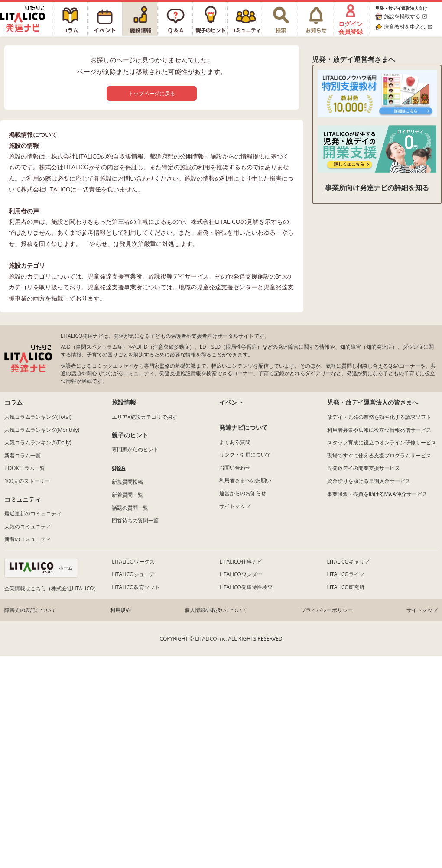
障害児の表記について (30, 610)
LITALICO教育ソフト (136, 587)
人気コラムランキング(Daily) (38, 442)
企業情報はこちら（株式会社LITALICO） (52, 588)
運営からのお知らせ (243, 493)
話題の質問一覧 (130, 508)
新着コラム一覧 (23, 455)
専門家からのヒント (135, 449)
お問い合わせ (235, 468)
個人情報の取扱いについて (216, 610)
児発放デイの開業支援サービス (364, 468)
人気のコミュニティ (28, 526)
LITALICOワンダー (240, 574)
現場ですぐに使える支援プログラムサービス (379, 455)
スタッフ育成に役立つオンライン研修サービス (382, 442)
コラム (13, 402)
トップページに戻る (152, 93)
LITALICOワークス (133, 562)
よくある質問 (235, 442)
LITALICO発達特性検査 (246, 587)
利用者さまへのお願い (245, 480)
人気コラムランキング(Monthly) (42, 430)
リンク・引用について (245, 455)
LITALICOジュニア (133, 574)
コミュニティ (23, 499)
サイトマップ (235, 506)
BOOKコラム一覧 (25, 468)
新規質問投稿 (127, 482)
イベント (231, 402)
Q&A (119, 468)
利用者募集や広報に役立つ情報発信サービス (379, 430)
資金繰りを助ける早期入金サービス (369, 481)
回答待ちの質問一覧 (135, 520)
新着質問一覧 (127, 495)
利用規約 (120, 610)
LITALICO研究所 (346, 587)
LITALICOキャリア (348, 562)
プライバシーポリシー (327, 610)
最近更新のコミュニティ (33, 513)
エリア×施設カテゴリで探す (145, 417)
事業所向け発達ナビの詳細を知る (377, 188)
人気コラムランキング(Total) (38, 417)
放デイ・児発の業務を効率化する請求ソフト (379, 417)
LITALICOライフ (346, 574)
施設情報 (124, 402)
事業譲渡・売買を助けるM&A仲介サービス (377, 494)
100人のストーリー (27, 481)
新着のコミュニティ (28, 539)
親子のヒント (130, 435)
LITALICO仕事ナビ (240, 562)
